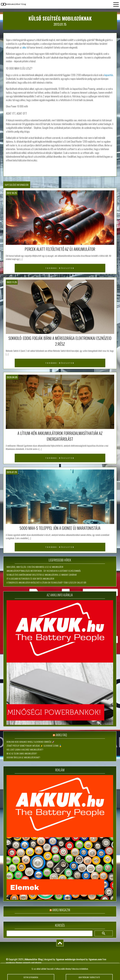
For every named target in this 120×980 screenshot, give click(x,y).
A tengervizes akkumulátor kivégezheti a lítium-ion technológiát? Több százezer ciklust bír (46, 583)
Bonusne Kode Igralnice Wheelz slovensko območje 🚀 (31, 742)
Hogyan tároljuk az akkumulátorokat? (23, 757)
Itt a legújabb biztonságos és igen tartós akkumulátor (30, 579)
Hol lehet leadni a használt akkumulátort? (25, 750)
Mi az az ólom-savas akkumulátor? (22, 753)
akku (24, 47)
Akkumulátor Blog (34, 959)
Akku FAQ (61, 735)
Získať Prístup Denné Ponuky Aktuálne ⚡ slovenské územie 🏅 (34, 746)
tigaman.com (95, 959)
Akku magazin (61, 910)
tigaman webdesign (66, 959)
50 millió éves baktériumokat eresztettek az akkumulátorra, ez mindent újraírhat (42, 575)
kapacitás (109, 75)
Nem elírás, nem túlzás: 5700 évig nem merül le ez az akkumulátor (35, 567)
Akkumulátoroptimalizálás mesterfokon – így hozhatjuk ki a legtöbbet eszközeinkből (44, 571)
